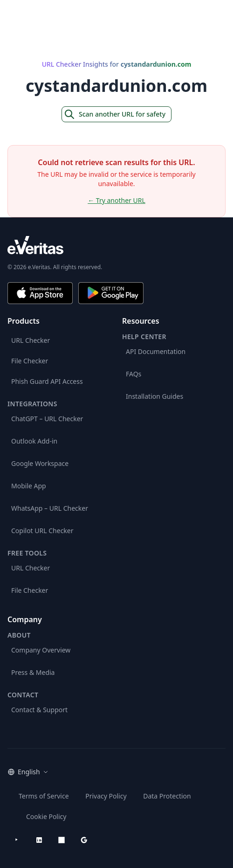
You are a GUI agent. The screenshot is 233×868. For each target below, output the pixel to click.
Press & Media (33, 672)
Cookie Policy (46, 816)
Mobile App (29, 486)
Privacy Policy (106, 796)
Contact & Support (39, 710)
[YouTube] (17, 840)
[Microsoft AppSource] (62, 840)
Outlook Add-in (34, 441)
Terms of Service (44, 796)
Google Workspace (40, 463)
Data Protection (167, 796)
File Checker (30, 361)
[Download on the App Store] (40, 293)
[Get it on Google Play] (111, 293)
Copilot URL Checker (42, 531)
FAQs (134, 374)
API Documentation (156, 351)
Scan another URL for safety (115, 114)
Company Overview (41, 650)
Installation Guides (154, 396)
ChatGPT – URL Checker (47, 419)
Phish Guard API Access (47, 381)
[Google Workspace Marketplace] (84, 840)
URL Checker (31, 340)
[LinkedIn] (39, 840)
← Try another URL (116, 200)
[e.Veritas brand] (116, 245)
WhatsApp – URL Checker (50, 508)
